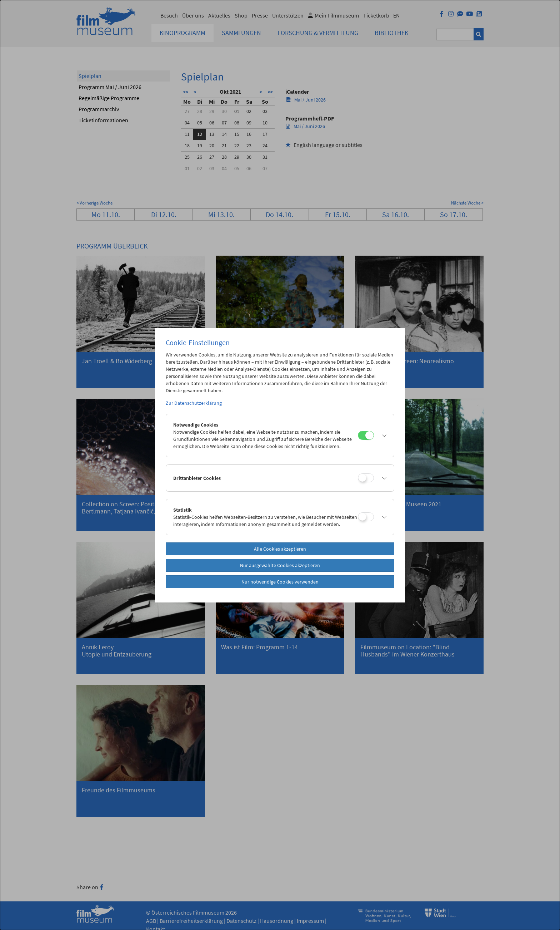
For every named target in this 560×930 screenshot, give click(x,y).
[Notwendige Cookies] (366, 435)
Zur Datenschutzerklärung (194, 403)
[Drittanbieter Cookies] (366, 478)
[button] (382, 436)
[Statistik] (366, 517)
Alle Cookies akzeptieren (280, 549)
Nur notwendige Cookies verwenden (280, 582)
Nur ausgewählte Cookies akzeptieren (280, 565)
